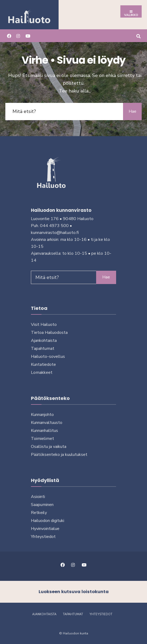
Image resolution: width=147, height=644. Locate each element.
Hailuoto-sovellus (48, 357)
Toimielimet (42, 439)
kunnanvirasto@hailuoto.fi (55, 233)
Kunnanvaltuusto (47, 423)
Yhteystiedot (43, 537)
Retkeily (39, 513)
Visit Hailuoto (44, 325)
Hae (132, 111)
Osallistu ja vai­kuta (49, 447)
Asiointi (38, 497)
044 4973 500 (54, 226)
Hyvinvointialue (45, 529)
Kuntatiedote (43, 364)
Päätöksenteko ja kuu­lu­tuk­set (59, 455)
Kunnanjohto (42, 415)
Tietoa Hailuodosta (49, 333)
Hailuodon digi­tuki (48, 521)
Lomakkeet (42, 372)
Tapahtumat (43, 349)
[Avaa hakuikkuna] (138, 36)
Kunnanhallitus (44, 431)
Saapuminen (42, 505)
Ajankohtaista (44, 341)
